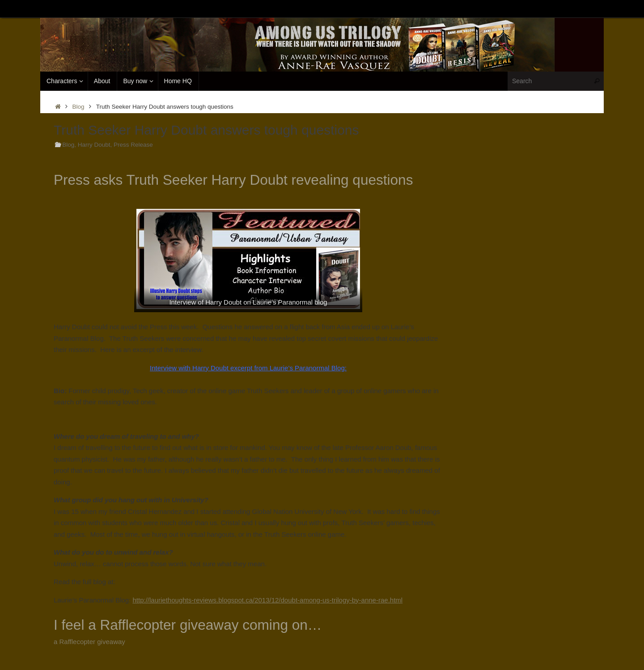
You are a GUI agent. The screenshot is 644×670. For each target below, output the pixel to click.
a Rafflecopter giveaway (89, 642)
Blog (78, 107)
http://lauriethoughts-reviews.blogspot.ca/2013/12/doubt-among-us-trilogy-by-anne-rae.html (267, 600)
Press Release (133, 145)
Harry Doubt (94, 145)
